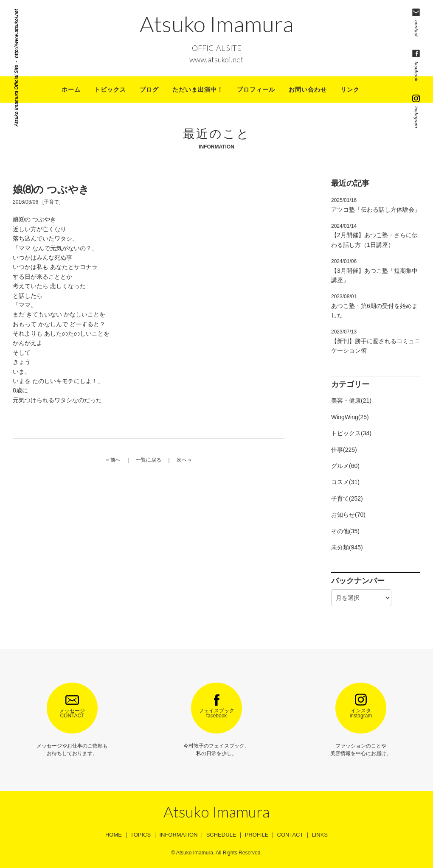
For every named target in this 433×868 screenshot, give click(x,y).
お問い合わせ (308, 90)
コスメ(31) (345, 482)
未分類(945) (347, 547)
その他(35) (345, 531)
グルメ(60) (345, 466)
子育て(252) (347, 498)
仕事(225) (344, 450)
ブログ (149, 90)
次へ (182, 460)
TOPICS (141, 835)
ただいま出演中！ (198, 90)
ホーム (71, 90)
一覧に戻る (149, 460)
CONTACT (290, 835)
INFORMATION (178, 835)
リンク (350, 90)
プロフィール (256, 90)
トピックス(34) (351, 433)
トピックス (110, 90)
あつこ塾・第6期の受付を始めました (374, 306)
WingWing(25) (350, 417)
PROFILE (257, 835)
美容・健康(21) (351, 400)
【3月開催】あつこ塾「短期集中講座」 (374, 271)
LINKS (320, 835)
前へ (115, 460)
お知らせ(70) (348, 515)
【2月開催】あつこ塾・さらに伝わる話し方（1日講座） (374, 236)
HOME (114, 835)
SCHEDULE (221, 835)
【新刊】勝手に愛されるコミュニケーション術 (376, 341)
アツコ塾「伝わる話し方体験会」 (376, 205)
